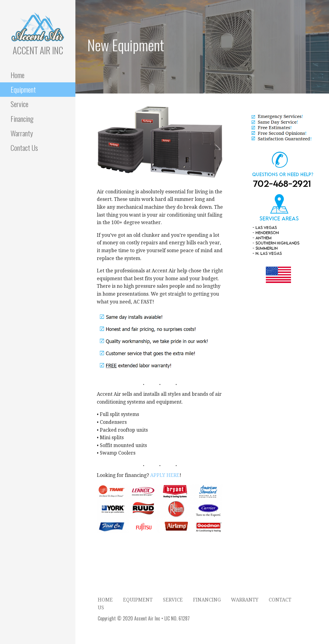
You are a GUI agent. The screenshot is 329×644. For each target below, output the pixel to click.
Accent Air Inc (38, 50)
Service (19, 104)
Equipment (23, 89)
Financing (22, 119)
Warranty (22, 133)
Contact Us (24, 148)
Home (17, 75)
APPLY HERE (165, 475)
